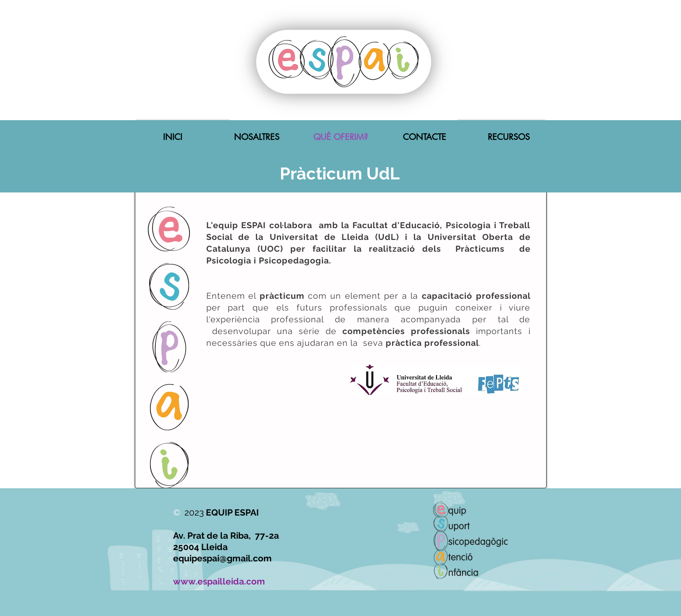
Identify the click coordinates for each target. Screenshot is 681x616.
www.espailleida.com (219, 581)
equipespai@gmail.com (222, 558)
